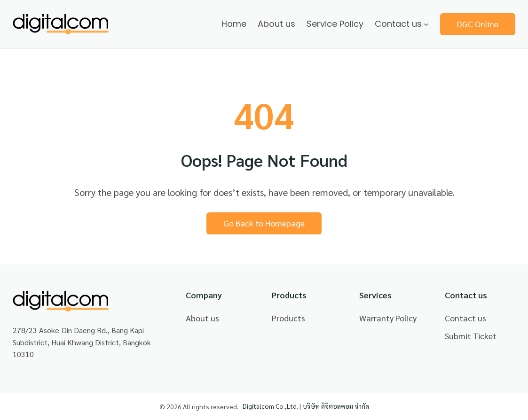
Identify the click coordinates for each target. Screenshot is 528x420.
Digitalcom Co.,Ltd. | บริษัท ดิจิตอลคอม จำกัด (306, 406)
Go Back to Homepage (264, 223)
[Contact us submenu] (426, 24)
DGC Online (478, 24)
